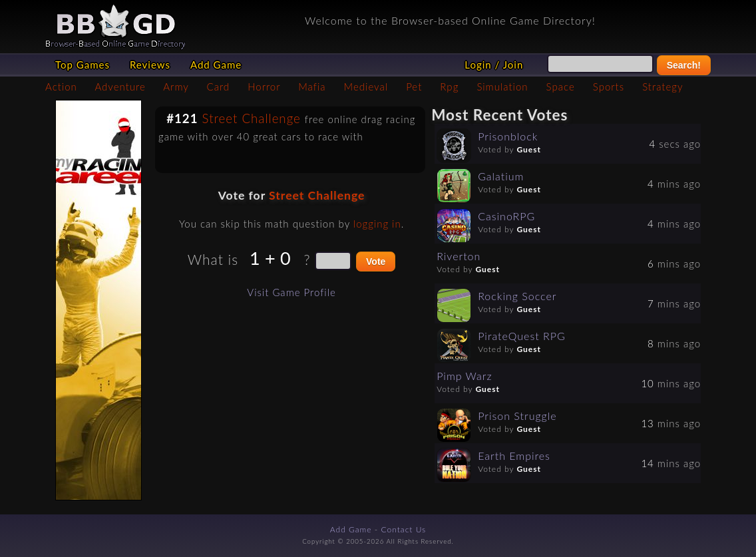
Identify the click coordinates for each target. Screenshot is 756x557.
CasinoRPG (506, 216)
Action (61, 87)
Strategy (662, 87)
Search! (684, 65)
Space (561, 87)
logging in (377, 224)
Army (176, 87)
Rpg (449, 87)
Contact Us (404, 529)
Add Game (216, 65)
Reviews (150, 65)
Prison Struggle (517, 416)
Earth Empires (514, 456)
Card (219, 87)
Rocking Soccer (517, 296)
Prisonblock (508, 136)
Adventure (120, 87)
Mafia (312, 87)
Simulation (502, 87)
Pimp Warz (464, 376)
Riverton (459, 256)
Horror (264, 87)
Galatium (501, 176)
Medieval (366, 87)
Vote (376, 262)
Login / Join (494, 65)
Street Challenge (252, 118)
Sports (609, 87)
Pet (414, 87)
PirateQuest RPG (522, 336)
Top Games (83, 65)
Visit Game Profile (291, 292)
